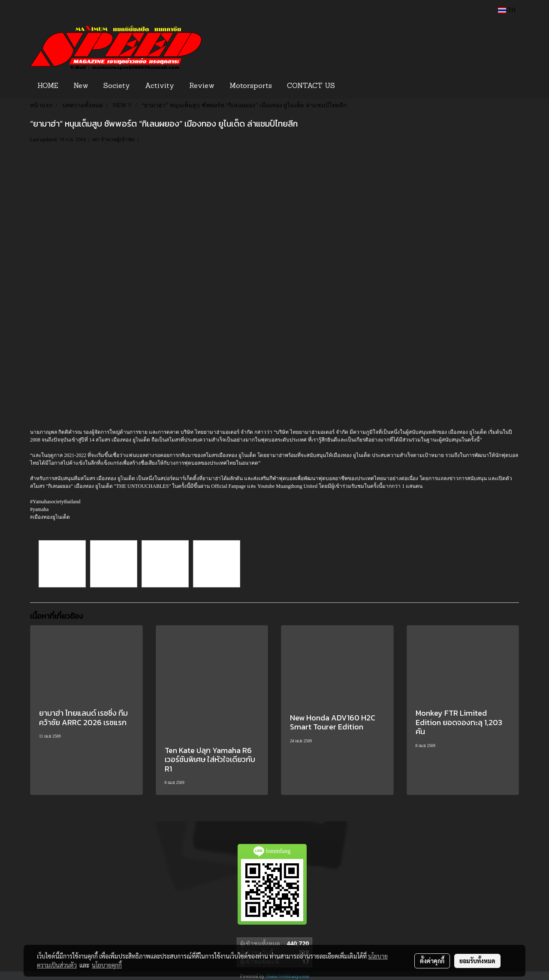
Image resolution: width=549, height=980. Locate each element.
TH (507, 10)
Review (202, 86)
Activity (160, 86)
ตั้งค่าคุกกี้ (432, 961)
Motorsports (251, 86)
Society (117, 86)
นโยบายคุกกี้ (107, 965)
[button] (356, 86)
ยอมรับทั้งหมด (477, 961)
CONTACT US (311, 86)
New (81, 86)
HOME (48, 86)
